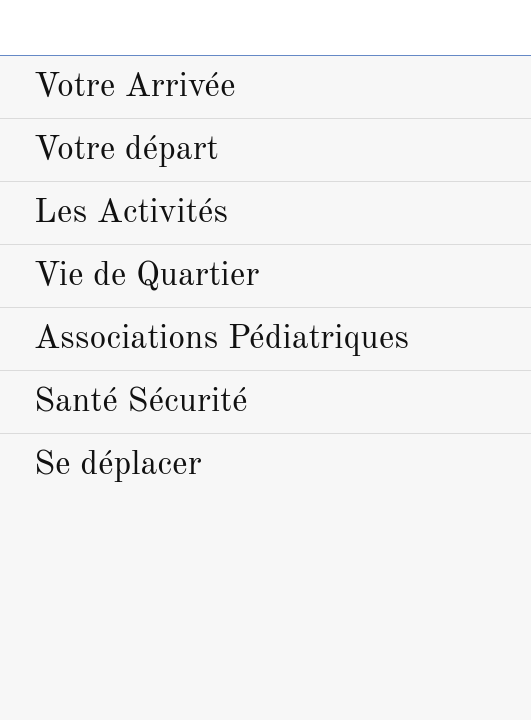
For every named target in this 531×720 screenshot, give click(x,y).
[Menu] (28, 28)
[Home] (503, 28)
